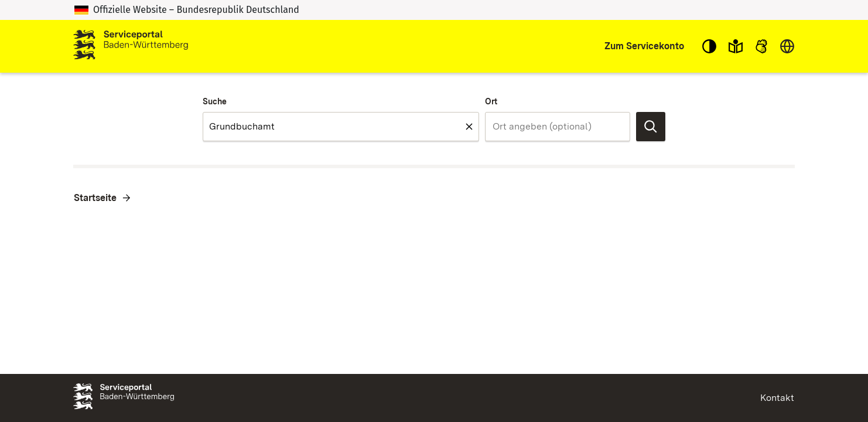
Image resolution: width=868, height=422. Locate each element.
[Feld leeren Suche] (469, 127)
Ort (491, 101)
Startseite (95, 198)
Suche (215, 101)
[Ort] (558, 127)
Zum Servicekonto (644, 46)
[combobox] (341, 127)
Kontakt (777, 398)
